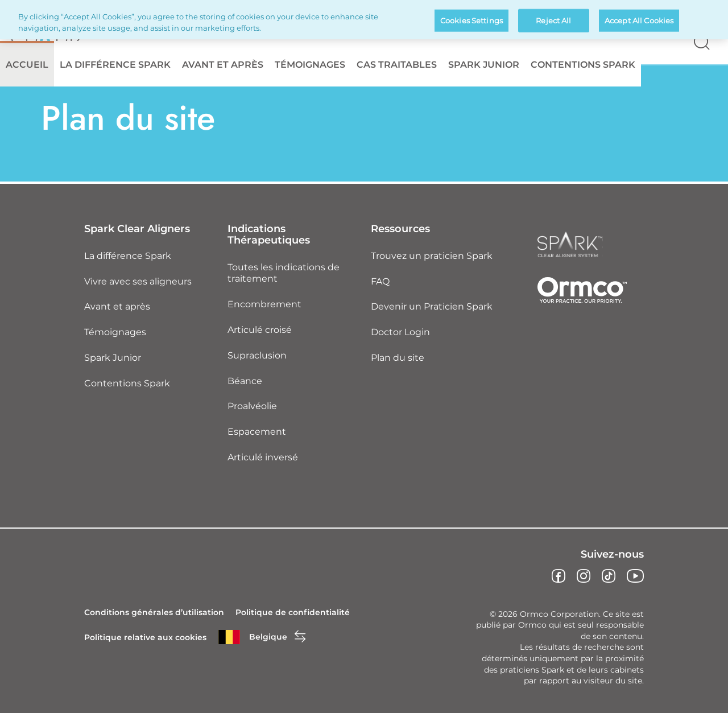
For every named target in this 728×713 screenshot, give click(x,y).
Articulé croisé (260, 330)
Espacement (257, 432)
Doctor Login (400, 332)
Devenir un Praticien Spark (432, 306)
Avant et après (223, 65)
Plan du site (398, 358)
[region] (364, 20)
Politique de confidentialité (293, 612)
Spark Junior (484, 65)
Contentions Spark (583, 65)
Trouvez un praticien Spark (432, 256)
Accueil (27, 65)
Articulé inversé (263, 457)
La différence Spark (115, 65)
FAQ (380, 281)
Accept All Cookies (639, 20)
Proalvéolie (252, 406)
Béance (245, 381)
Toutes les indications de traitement (284, 273)
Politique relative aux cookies (145, 637)
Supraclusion (257, 355)
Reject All (553, 20)
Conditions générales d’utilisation (154, 612)
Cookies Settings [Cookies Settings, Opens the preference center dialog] (471, 20)
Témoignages (310, 65)
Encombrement (264, 304)
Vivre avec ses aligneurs (138, 281)
